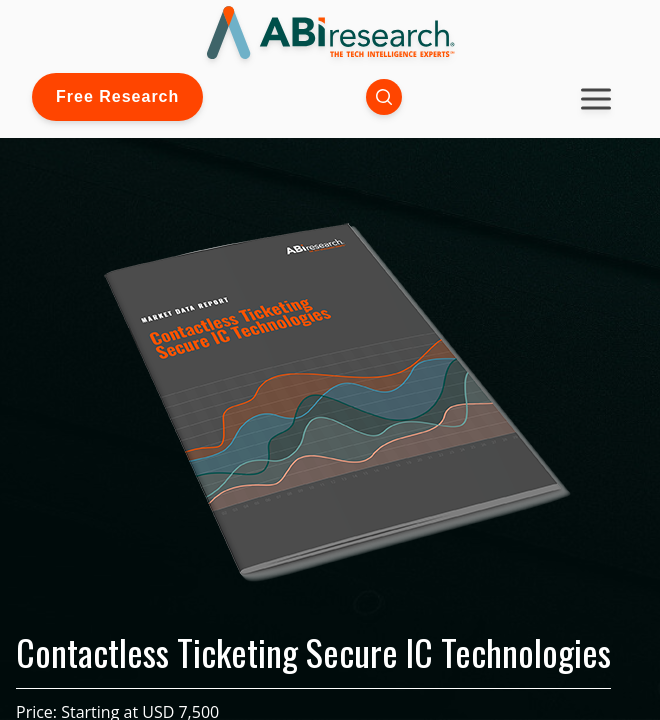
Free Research (117, 96)
